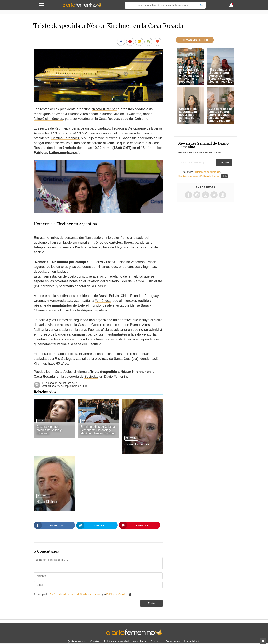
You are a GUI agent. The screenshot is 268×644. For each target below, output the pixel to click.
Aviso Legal (140, 641)
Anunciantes (173, 641)
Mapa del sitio (192, 641)
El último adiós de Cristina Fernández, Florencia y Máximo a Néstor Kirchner (98, 430)
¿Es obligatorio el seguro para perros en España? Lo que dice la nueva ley (220, 76)
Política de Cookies (117, 594)
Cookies (95, 641)
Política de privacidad (116, 641)
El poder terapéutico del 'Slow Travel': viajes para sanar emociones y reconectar (191, 74)
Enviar (152, 603)
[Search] (202, 5)
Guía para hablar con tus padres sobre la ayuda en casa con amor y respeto (220, 115)
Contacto (156, 641)
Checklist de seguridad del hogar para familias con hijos (189, 115)
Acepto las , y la (83, 594)
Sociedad (91, 377)
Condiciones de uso (91, 594)
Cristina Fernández (66, 138)
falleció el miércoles (48, 119)
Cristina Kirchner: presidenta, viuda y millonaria (49, 430)
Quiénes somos (77, 641)
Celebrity (131, 438)
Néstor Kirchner (104, 109)
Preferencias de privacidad (64, 594)
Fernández (103, 301)
